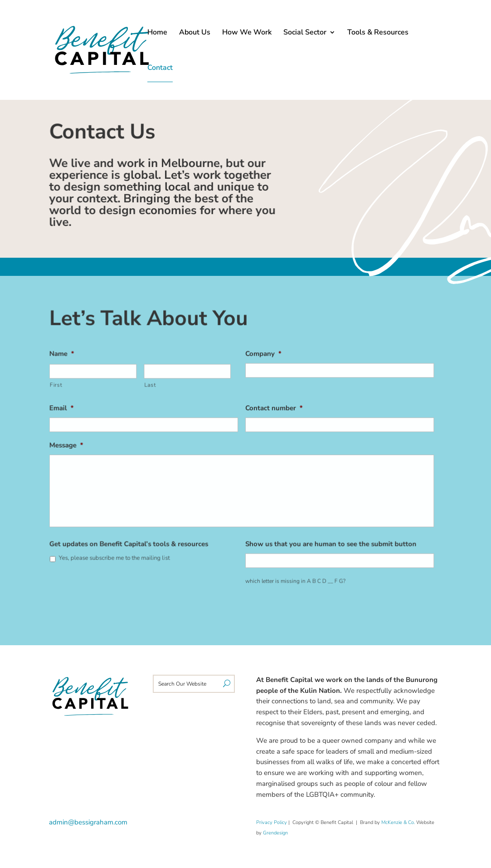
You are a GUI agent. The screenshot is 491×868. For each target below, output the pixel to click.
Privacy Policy (272, 822)
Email (65, 409)
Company (263, 356)
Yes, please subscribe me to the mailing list (117, 556)
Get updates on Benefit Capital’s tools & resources (131, 543)
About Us (195, 33)
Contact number (274, 409)
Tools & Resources (378, 33)
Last (152, 386)
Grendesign (275, 833)
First (59, 386)
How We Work (247, 33)
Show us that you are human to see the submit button (329, 543)
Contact (160, 69)
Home (157, 33)
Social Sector (305, 33)
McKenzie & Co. (399, 822)
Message (69, 446)
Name (65, 356)
